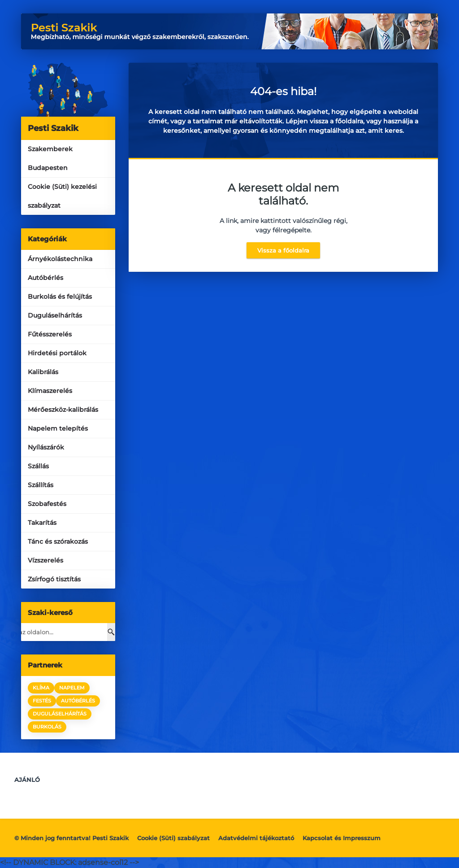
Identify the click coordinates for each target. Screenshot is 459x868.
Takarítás (42, 523)
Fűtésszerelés (50, 334)
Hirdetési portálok (57, 353)
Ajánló (27, 780)
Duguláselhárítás (55, 315)
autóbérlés (78, 701)
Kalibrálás (43, 372)
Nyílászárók (46, 447)
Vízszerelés (45, 560)
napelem (72, 688)
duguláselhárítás (60, 714)
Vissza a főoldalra (283, 250)
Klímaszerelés (50, 391)
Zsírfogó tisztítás (54, 579)
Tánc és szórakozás (58, 541)
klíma (41, 688)
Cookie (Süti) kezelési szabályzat (62, 196)
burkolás (47, 727)
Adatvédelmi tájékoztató (256, 838)
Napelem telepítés (58, 428)
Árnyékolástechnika (60, 259)
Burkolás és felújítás (60, 297)
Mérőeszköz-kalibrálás (63, 410)
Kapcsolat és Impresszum (342, 838)
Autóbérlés (45, 278)
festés (42, 701)
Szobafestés (47, 504)
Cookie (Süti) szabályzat (173, 838)
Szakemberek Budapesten (50, 158)
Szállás (38, 466)
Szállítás (41, 485)
